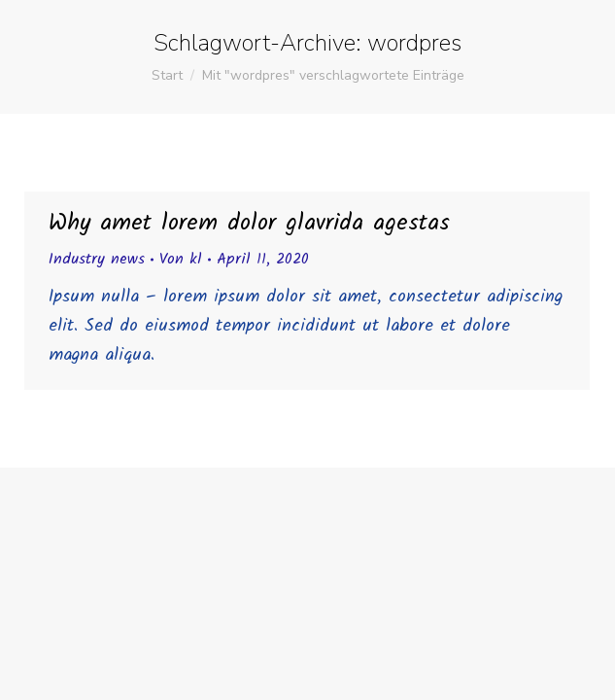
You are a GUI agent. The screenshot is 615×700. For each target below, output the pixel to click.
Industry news (97, 259)
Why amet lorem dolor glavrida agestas (249, 224)
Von (181, 259)
